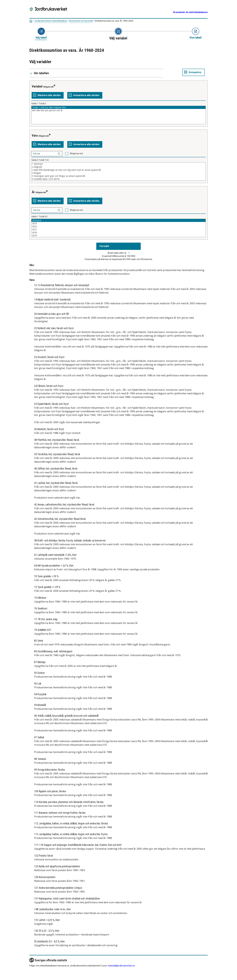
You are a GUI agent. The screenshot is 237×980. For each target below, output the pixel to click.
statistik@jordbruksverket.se (121, 966)
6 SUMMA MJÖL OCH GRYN (118, 179)
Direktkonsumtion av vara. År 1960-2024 (114, 21)
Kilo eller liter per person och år (118, 110)
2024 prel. (118, 220)
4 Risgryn (118, 173)
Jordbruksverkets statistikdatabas (51, 21)
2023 (118, 223)
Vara (35, 136)
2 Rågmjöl (118, 167)
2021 (118, 229)
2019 (118, 236)
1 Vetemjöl (118, 164)
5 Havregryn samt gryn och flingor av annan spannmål (118, 176)
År (33, 192)
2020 (118, 232)
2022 (118, 226)
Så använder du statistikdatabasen (190, 12)
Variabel (37, 86)
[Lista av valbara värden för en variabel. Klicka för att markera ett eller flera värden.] (118, 115)
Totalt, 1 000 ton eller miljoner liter (118, 107)
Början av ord (76, 153)
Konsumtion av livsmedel (81, 21)
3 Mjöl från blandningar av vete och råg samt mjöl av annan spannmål (118, 170)
